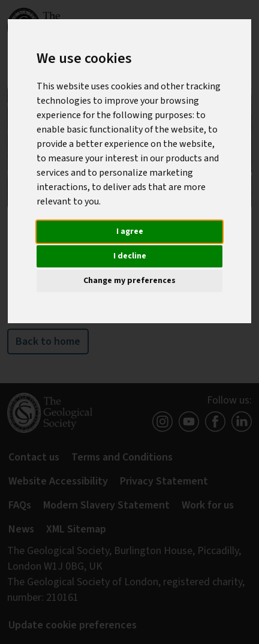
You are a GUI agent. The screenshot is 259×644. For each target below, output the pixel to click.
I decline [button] (130, 256)
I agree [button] (130, 231)
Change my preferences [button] (129, 281)
